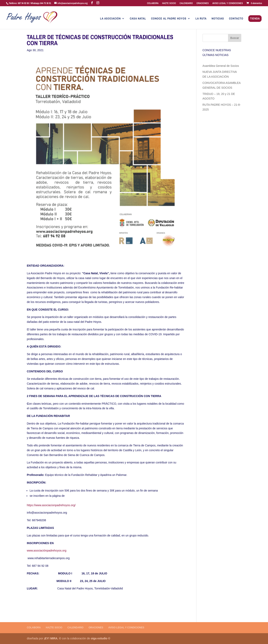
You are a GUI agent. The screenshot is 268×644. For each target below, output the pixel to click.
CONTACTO (236, 19)
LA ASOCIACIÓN (110, 19)
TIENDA (255, 19)
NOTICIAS (218, 19)
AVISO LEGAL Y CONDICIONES (228, 3)
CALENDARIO (186, 3)
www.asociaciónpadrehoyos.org (47, 551)
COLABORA (153, 3)
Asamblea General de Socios (221, 66)
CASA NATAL (138, 19)
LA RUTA (201, 19)
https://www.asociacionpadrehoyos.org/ (51, 505)
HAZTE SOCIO (169, 3)
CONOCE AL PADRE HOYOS (169, 19)
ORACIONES (203, 3)
